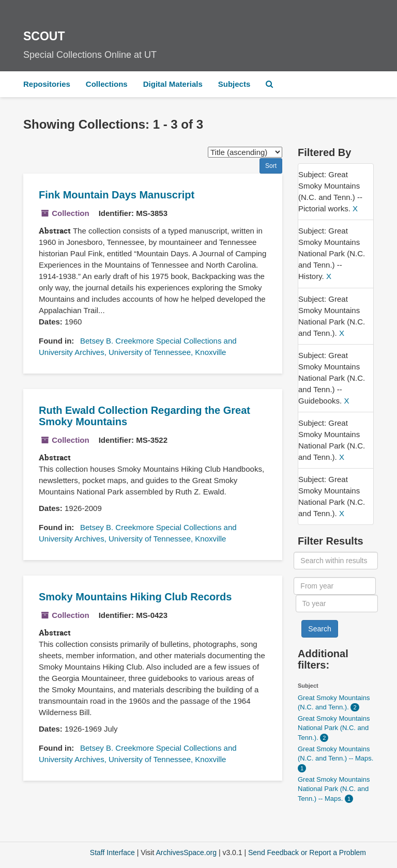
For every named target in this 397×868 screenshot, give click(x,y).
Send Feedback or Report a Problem (307, 853)
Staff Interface (112, 853)
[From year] (335, 586)
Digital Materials (173, 84)
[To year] (337, 603)
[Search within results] (335, 561)
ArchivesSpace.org (186, 853)
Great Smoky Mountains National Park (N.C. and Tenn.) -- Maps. (334, 789)
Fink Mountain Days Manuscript (117, 195)
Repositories (47, 84)
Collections (107, 84)
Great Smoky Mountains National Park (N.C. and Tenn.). (334, 728)
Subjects (234, 84)
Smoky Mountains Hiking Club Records (135, 597)
